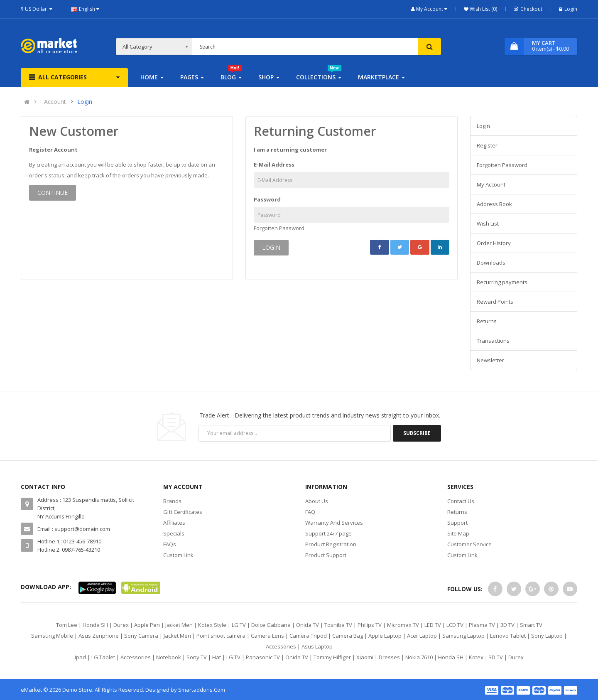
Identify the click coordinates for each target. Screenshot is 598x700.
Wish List (488, 224)
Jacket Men (179, 625)
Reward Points (495, 302)
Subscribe (417, 433)
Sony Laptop (547, 636)
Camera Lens (267, 636)
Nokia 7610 (419, 657)
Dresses (389, 657)
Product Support (326, 555)
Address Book (494, 204)
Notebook (169, 657)
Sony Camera (141, 636)
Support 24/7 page (328, 533)
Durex (121, 625)
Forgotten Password (279, 228)
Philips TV (370, 625)
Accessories (281, 646)
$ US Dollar (38, 9)
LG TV (239, 625)
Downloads (491, 263)
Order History (494, 243)
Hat (217, 657)
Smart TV (531, 625)
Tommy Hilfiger (332, 657)
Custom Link (178, 555)
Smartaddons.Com (202, 690)
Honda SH (95, 625)
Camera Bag (348, 636)
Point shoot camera (221, 636)
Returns (487, 321)
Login (568, 9)
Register (487, 145)
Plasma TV (482, 625)
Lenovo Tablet (508, 636)
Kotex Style (212, 625)
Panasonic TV (263, 657)
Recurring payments (502, 282)
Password (267, 199)
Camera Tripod (308, 636)
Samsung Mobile (52, 636)
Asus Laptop (317, 646)
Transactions (493, 341)
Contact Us (461, 501)
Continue (53, 193)
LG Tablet (103, 657)
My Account (491, 184)
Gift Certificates (183, 512)
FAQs (170, 544)
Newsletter (490, 360)
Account (55, 102)
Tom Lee (67, 625)
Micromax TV (403, 625)
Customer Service (469, 544)
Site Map (458, 533)
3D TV (507, 625)
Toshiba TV (338, 625)
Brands (172, 501)
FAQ (310, 512)
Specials (174, 533)
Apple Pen (147, 625)
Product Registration (331, 544)
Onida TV (308, 625)
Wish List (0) (483, 9)
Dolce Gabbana (271, 625)
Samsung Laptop (463, 636)
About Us (317, 501)
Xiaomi (365, 657)
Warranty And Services (334, 523)
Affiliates (174, 523)
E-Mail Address (274, 165)
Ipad (80, 657)
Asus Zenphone (99, 636)
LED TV (433, 625)
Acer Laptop (422, 636)
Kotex (476, 657)
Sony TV (197, 657)
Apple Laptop (385, 636)
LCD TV (455, 625)
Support (457, 523)
